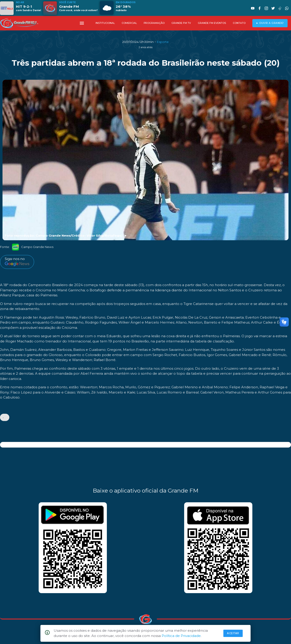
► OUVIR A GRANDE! (270, 23)
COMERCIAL (129, 23)
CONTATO (239, 23)
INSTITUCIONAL (105, 23)
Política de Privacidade (181, 636)
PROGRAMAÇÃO (154, 23)
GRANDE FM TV (181, 23)
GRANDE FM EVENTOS (212, 23)
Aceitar (233, 633)
